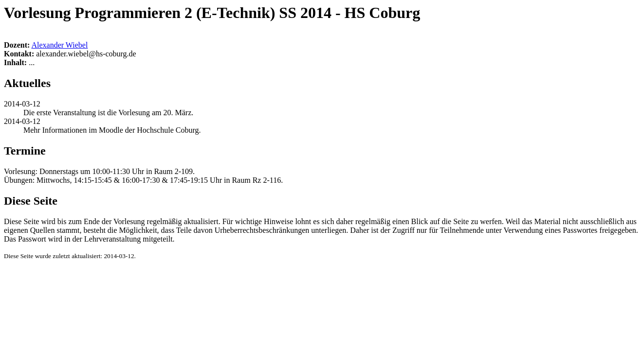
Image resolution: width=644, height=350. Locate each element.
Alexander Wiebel (59, 45)
